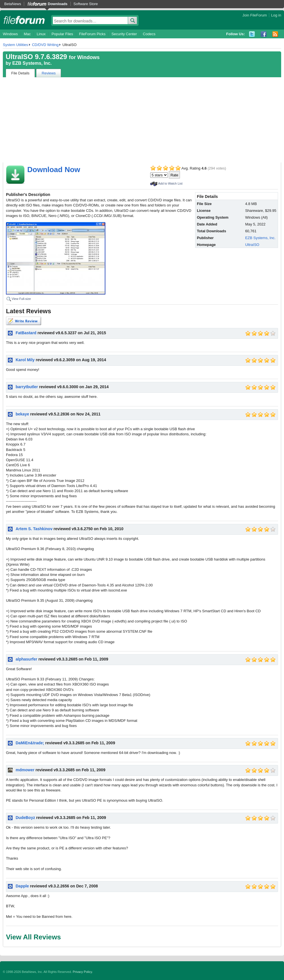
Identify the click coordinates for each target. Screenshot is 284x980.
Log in (276, 15)
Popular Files (62, 34)
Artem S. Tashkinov (34, 529)
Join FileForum (255, 15)
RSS (275, 34)
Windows (10, 34)
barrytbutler (27, 387)
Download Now (54, 170)
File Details (20, 73)
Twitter (252, 34)
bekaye (22, 414)
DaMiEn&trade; (30, 743)
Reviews (49, 73)
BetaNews (13, 4)
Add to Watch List (170, 183)
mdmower (25, 770)
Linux (41, 34)
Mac (27, 34)
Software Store (86, 4)
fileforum (24, 20)
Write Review (24, 321)
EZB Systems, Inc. (32, 63)
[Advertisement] (142, 120)
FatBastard (26, 333)
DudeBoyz (25, 818)
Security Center (124, 34)
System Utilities (15, 45)
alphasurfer (26, 659)
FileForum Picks (92, 34)
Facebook (264, 34)
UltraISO (252, 245)
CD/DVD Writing (45, 45)
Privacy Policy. (83, 972)
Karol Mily (25, 360)
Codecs (149, 34)
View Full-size (21, 299)
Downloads (58, 4)
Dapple (22, 886)
